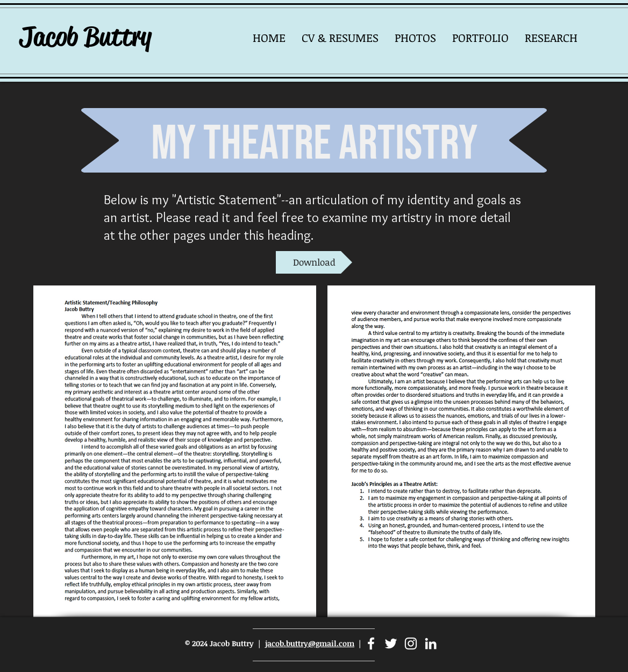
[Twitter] (391, 644)
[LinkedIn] (431, 644)
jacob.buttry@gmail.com (310, 643)
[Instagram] (411, 644)
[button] (415, 37)
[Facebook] (371, 644)
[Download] (314, 262)
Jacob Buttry (85, 37)
